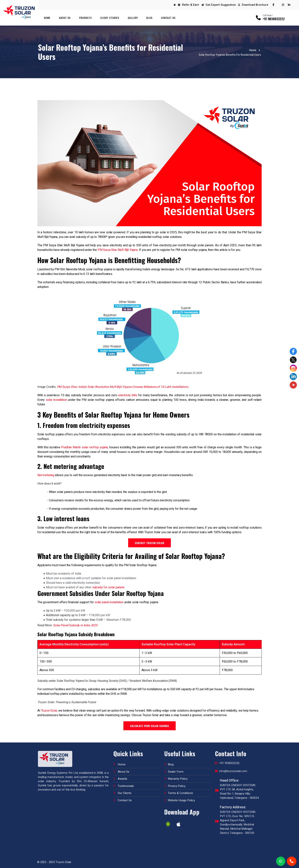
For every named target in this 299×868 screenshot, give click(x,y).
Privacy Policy (175, 783)
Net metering (46, 475)
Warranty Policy (176, 776)
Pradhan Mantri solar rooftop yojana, (85, 447)
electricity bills (128, 395)
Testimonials (124, 783)
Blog (149, 18)
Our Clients (122, 790)
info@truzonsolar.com (231, 768)
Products (85, 18)
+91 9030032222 (227, 760)
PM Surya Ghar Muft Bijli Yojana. (118, 250)
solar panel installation (109, 602)
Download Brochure (253, 5)
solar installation (56, 400)
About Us (65, 18)
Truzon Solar (49, 711)
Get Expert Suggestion (221, 5)
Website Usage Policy (180, 797)
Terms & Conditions (179, 790)
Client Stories (110, 18)
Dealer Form (174, 769)
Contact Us (168, 18)
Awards (120, 776)
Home (47, 18)
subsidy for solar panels (108, 587)
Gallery (133, 18)
